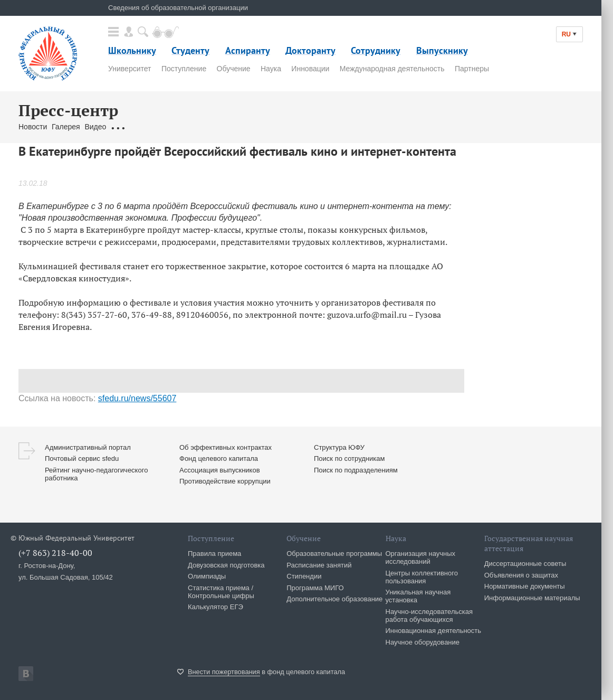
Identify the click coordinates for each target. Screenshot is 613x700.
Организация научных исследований (421, 557)
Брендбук (268, 127)
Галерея (66, 127)
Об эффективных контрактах (226, 447)
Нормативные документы (525, 586)
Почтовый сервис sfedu (82, 458)
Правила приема (214, 554)
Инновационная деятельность (434, 631)
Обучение (234, 69)
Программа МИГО (315, 588)
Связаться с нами (217, 127)
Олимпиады (207, 576)
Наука (271, 69)
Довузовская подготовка (226, 565)
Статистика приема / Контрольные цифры (221, 592)
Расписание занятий (319, 565)
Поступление (184, 69)
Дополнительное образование (334, 599)
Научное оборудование (423, 642)
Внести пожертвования (224, 672)
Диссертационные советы (525, 564)
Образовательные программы (334, 554)
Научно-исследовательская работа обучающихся (429, 616)
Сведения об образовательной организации (178, 8)
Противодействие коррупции (225, 481)
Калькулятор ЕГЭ (215, 607)
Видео (95, 127)
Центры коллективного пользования (422, 577)
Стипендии (304, 576)
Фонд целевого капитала (219, 458)
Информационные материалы (532, 598)
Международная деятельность (392, 69)
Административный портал (88, 447)
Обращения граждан (146, 127)
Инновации (310, 69)
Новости (33, 127)
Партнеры (472, 69)
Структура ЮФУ (339, 447)
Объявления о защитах (521, 575)
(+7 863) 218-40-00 (55, 553)
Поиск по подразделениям (356, 470)
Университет (130, 69)
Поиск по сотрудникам (349, 458)
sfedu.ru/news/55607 (137, 398)
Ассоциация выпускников (220, 470)
